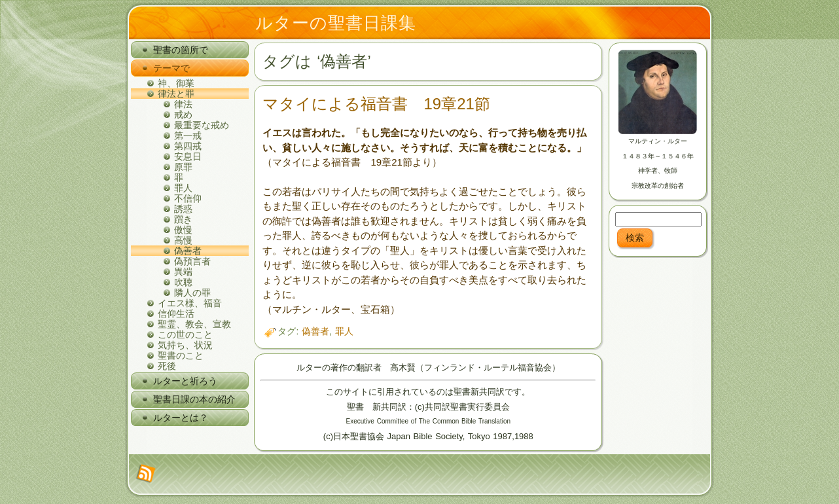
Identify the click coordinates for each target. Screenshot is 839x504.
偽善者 (188, 251)
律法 (183, 104)
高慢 (183, 240)
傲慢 (183, 230)
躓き (183, 219)
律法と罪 (176, 94)
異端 (183, 272)
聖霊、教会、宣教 (194, 324)
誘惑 (183, 209)
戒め (183, 115)
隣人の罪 (192, 293)
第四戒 (188, 146)
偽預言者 (192, 261)
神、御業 (176, 83)
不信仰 (188, 198)
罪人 (183, 188)
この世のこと (185, 334)
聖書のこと (181, 355)
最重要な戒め (202, 125)
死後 (167, 366)
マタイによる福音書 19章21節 (376, 104)
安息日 (188, 156)
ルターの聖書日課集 (336, 23)
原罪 (183, 167)
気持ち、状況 (185, 345)
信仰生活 (176, 314)
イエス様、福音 (190, 303)
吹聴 (183, 282)
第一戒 (188, 135)
